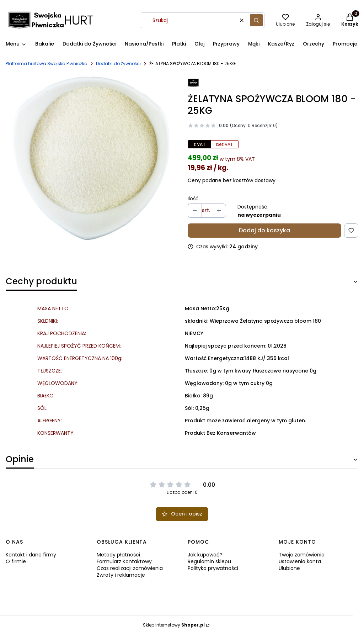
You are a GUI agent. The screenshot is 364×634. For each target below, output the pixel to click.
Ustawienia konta (300, 561)
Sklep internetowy (174, 625)
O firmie (16, 561)
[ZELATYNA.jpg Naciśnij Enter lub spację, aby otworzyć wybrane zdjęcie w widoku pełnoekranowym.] (91, 158)
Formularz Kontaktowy (124, 561)
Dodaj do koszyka (264, 230)
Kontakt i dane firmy (31, 555)
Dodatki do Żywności (118, 64)
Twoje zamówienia (302, 555)
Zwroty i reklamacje (121, 575)
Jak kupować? (205, 555)
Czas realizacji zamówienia (130, 568)
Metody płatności (118, 555)
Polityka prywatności (213, 568)
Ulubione (289, 568)
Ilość (193, 199)
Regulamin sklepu (209, 561)
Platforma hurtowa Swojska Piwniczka (47, 64)
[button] (256, 20)
